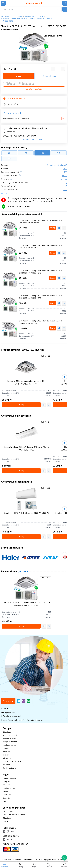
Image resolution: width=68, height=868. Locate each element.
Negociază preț (12, 104)
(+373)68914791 (8, 713)
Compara (6, 781)
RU (65, 9)
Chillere (6, 748)
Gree (65, 169)
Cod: (7, 223)
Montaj (6, 791)
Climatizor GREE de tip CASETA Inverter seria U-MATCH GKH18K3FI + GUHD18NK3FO (40, 221)
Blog (4, 801)
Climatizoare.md (34, 3)
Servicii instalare (9, 768)
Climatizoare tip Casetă (57, 165)
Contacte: (7, 708)
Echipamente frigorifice (12, 761)
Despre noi (7, 795)
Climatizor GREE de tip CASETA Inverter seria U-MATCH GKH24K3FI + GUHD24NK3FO (40, 247)
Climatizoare (8, 732)
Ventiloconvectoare (10, 745)
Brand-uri (7, 785)
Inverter (64, 179)
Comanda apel (28, 140)
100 (66, 172)
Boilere (6, 821)
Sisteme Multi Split (10, 735)
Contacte (6, 798)
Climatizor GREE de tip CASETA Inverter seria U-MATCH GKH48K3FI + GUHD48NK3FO (40, 297)
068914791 (12, 132)
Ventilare (6, 752)
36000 (64, 176)
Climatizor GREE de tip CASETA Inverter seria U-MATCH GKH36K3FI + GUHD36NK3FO (40, 272)
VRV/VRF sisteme (9, 738)
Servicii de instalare (14, 808)
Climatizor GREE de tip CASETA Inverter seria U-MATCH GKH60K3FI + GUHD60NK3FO (40, 322)
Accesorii (6, 765)
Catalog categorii (9, 778)
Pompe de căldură (10, 742)
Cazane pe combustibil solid (14, 815)
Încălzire (6, 755)
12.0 (65, 190)
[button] (65, 377)
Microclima (7, 758)
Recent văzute (15, 571)
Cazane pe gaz (8, 811)
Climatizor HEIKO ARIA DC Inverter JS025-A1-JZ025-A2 (26, 513)
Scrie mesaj (41, 140)
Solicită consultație (34, 89)
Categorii (8, 728)
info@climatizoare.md (11, 716)
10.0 (65, 186)
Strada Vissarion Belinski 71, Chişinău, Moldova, (25, 128)
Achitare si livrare (10, 788)
